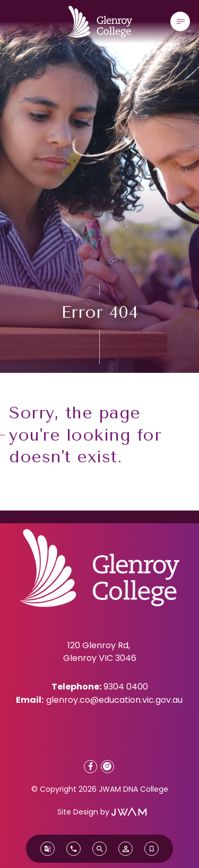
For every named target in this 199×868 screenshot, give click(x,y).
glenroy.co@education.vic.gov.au (114, 700)
